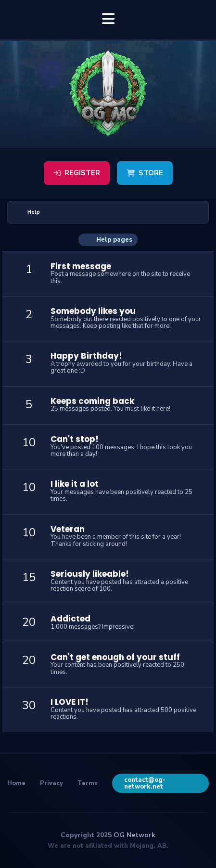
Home (16, 783)
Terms (88, 783)
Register (77, 173)
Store (145, 173)
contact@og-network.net (145, 783)
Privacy (51, 783)
